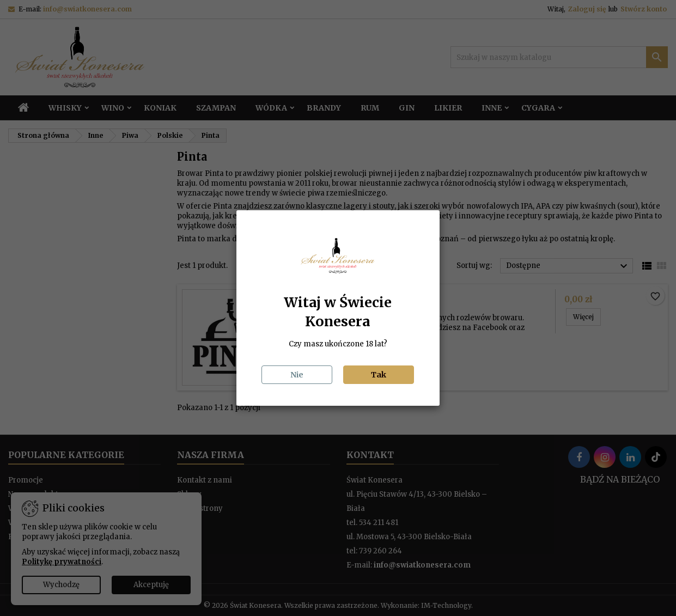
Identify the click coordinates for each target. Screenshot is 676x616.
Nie (297, 375)
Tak (379, 375)
